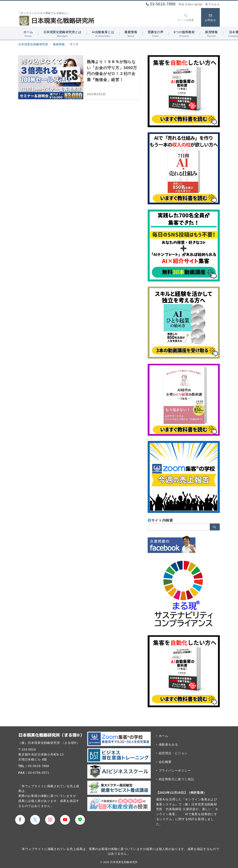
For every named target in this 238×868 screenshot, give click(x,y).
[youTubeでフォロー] (65, 820)
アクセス (212, 4)
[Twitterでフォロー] (35, 820)
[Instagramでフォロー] (50, 820)
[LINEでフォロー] (80, 820)
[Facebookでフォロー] (20, 820)
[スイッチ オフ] (186, 17)
